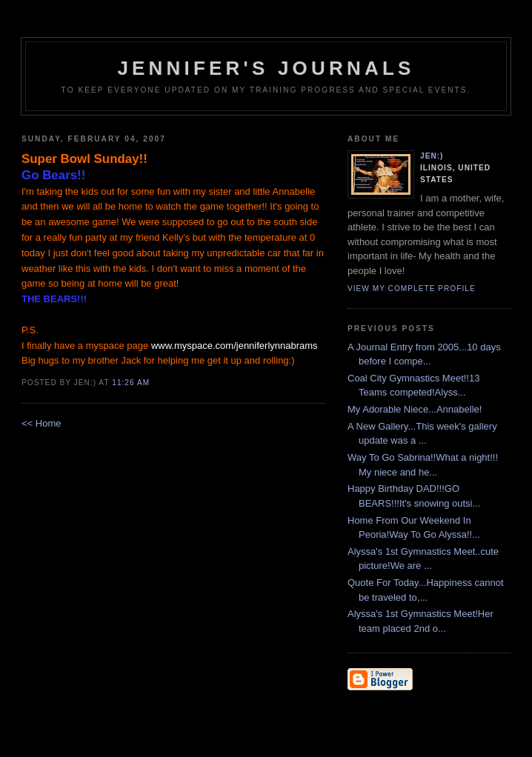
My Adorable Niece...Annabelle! (415, 409)
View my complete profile (412, 289)
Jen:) (432, 156)
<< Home (41, 423)
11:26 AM (131, 383)
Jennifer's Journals (266, 68)
